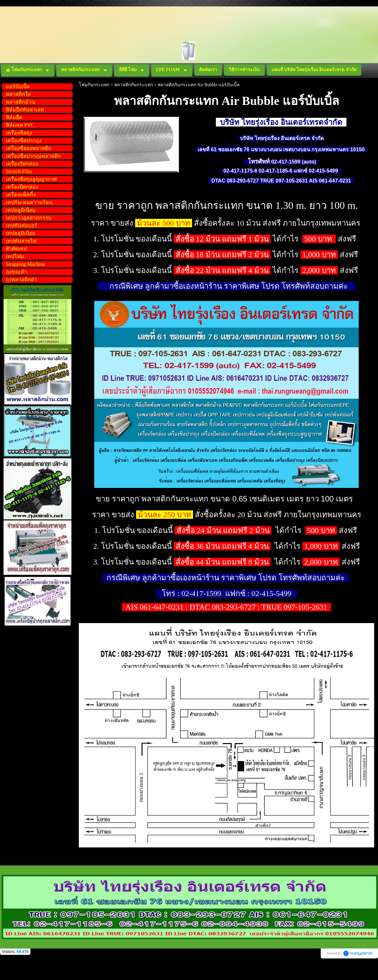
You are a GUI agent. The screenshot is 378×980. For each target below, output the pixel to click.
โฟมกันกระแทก (94, 85)
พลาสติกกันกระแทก (134, 85)
